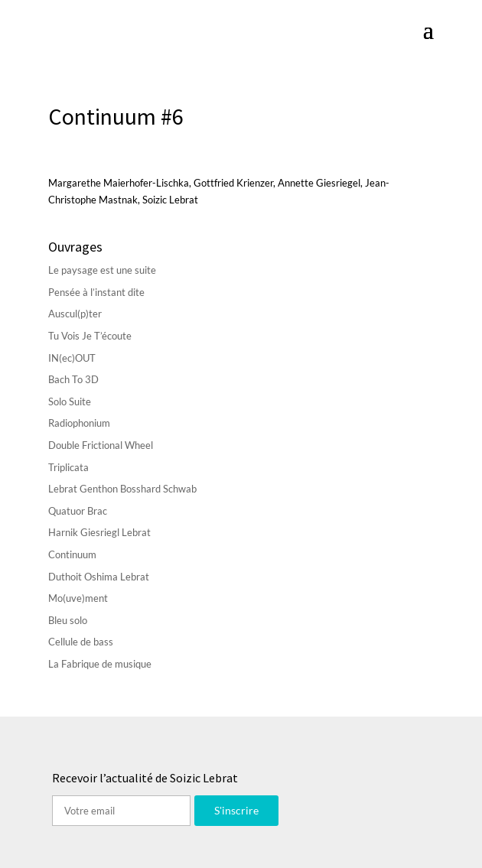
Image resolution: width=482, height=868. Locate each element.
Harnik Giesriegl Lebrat (99, 532)
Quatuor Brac (78, 511)
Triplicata (68, 467)
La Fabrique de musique (100, 664)
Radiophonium (79, 423)
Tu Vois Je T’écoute (90, 336)
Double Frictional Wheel (101, 445)
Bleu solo (68, 620)
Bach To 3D (73, 379)
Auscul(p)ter (75, 314)
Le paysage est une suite (102, 270)
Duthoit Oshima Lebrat (99, 577)
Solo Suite (70, 401)
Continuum (72, 554)
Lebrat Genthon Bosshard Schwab (122, 489)
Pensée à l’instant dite (96, 292)
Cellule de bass (81, 642)
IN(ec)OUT (72, 358)
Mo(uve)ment (78, 598)
